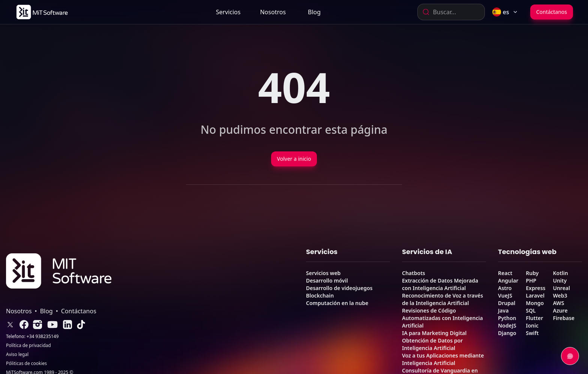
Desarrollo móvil (327, 280)
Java (503, 310)
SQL (531, 310)
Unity (560, 280)
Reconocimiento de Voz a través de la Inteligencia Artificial (442, 299)
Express (535, 288)
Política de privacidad (28, 346)
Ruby (532, 273)
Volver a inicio (294, 159)
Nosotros (273, 12)
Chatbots (414, 273)
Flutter (534, 318)
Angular (508, 280)
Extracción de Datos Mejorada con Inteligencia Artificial (440, 284)
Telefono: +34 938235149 (32, 337)
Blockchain (320, 295)
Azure (560, 310)
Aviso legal (17, 355)
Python (507, 318)
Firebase (564, 318)
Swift (532, 333)
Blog (314, 12)
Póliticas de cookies (26, 364)
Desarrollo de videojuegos (339, 288)
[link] (41, 12)
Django (507, 333)
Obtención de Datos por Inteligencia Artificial (432, 344)
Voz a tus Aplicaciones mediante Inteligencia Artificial (443, 359)
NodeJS (507, 325)
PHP (531, 280)
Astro (505, 288)
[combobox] (451, 12)
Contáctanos (552, 12)
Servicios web (323, 273)
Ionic (532, 325)
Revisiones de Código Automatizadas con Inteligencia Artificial (442, 318)
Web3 (560, 295)
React (505, 273)
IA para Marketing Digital (434, 333)
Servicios (228, 12)
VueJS (505, 295)
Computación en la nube (337, 303)
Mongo (535, 303)
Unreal (561, 288)
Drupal (507, 303)
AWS (558, 303)
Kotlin (560, 273)
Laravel (535, 295)
